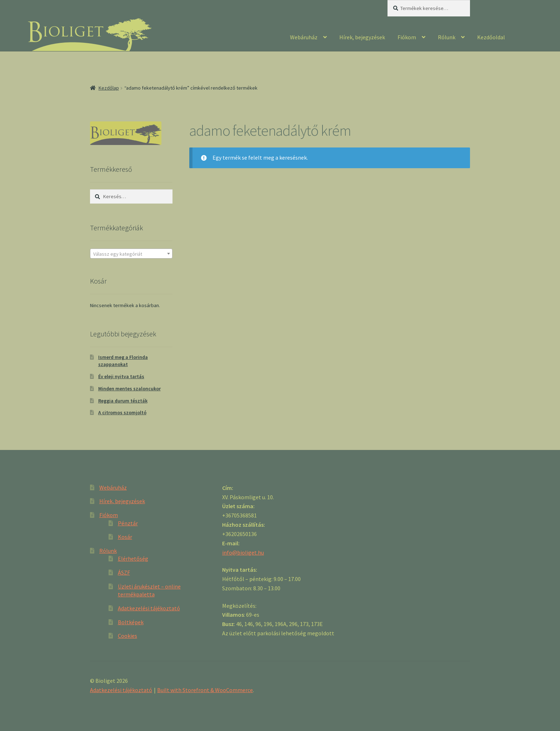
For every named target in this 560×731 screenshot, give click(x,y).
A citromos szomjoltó (122, 412)
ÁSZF (124, 572)
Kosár (125, 537)
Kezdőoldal (491, 37)
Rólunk (447, 37)
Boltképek (131, 622)
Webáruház (304, 37)
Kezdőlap (109, 88)
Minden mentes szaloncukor (129, 389)
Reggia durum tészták (123, 401)
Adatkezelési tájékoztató (149, 608)
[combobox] (131, 254)
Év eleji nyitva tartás (121, 376)
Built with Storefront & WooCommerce (205, 690)
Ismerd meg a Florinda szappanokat (123, 361)
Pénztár (128, 523)
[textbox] (131, 254)
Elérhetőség (133, 559)
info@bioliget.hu (243, 552)
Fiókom (407, 37)
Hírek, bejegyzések (362, 37)
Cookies (127, 636)
